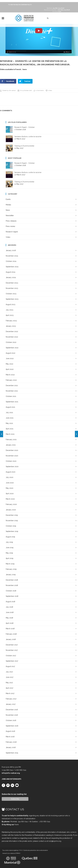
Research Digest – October (25, 127)
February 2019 (11, 569)
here (25, 69)
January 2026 (11, 250)
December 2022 (12, 331)
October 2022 (11, 342)
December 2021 (12, 385)
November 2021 (12, 391)
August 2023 (10, 304)
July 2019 (9, 542)
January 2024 (11, 277)
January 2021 (11, 445)
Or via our (57, 12)
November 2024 (12, 256)
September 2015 (12, 753)
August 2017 (10, 666)
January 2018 (11, 639)
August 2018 (10, 602)
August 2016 (10, 731)
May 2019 (9, 553)
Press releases (11, 221)
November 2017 (12, 650)
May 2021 (9, 423)
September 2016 (12, 726)
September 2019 (12, 531)
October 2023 (11, 294)
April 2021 (10, 429)
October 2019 (11, 526)
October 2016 (11, 720)
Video (8, 237)
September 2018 (12, 596)
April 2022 (10, 369)
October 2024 (11, 261)
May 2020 (10, 488)
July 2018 (9, 607)
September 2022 (12, 348)
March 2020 (10, 499)
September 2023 (12, 299)
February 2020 (11, 504)
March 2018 (10, 629)
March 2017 (10, 693)
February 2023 (11, 321)
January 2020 (11, 510)
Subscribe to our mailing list (14, 794)
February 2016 (11, 742)
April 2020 (10, 494)
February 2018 (11, 634)
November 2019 (12, 521)
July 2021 (9, 413)
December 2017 (12, 645)
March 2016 (10, 737)
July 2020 (10, 477)
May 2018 (9, 618)
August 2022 (10, 353)
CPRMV (21, 850)
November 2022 (12, 337)
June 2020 (10, 483)
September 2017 (12, 661)
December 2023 (12, 283)
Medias (8, 205)
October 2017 (11, 656)
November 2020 (12, 456)
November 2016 (12, 715)
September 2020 (12, 467)
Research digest (12, 232)
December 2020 (12, 450)
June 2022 (10, 358)
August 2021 (10, 407)
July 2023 (9, 310)
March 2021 (10, 434)
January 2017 (11, 704)
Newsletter (10, 216)
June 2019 (10, 548)
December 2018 (12, 580)
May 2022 (9, 364)
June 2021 (10, 418)
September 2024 (12, 267)
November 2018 (12, 585)
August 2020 (11, 472)
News (8, 210)
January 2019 (11, 575)
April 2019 (10, 558)
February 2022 (11, 380)
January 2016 (11, 747)
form (17, 825)
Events (8, 199)
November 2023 (12, 288)
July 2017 (9, 672)
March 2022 (10, 375)
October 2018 (11, 591)
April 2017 (9, 688)
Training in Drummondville (24, 146)
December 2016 (12, 710)
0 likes (49, 91)
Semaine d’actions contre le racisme (28, 137)
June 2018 (10, 612)
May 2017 (9, 683)
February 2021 (11, 440)
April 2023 (10, 315)
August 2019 (10, 537)
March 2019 (10, 564)
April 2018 (10, 623)
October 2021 (11, 396)
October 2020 (11, 461)
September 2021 (12, 402)
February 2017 (11, 699)
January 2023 (11, 326)
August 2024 (10, 272)
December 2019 (12, 515)
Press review (10, 226)
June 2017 (10, 677)
